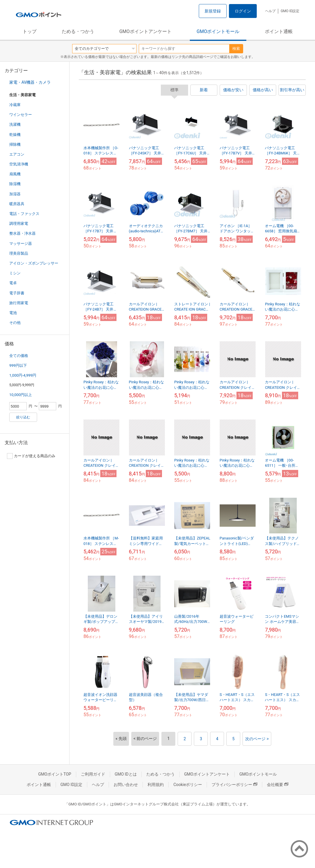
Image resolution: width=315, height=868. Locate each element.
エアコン (17, 154)
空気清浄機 (19, 164)
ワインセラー (21, 115)
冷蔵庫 (15, 105)
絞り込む (23, 417)
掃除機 (15, 144)
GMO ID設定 (290, 11)
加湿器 (15, 194)
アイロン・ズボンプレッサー (34, 263)
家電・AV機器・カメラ (30, 82)
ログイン (243, 11)
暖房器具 (17, 204)
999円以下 (18, 365)
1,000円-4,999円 (23, 375)
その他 (15, 323)
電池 (13, 313)
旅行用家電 (19, 303)
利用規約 (156, 785)
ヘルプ (270, 11)
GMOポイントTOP (55, 774)
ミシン (15, 273)
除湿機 (15, 184)
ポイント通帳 (279, 31)
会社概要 (278, 785)
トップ (30, 31)
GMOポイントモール (218, 31)
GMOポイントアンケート (145, 31)
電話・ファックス (24, 214)
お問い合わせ (126, 785)
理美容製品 (19, 253)
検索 (236, 49)
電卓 (13, 283)
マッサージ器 (21, 244)
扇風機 (15, 174)
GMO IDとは (126, 774)
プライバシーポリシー (234, 785)
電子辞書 (17, 293)
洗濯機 (15, 124)
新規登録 (213, 11)
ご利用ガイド (93, 774)
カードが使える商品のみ (31, 456)
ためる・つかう (78, 31)
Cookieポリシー (188, 785)
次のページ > (257, 739)
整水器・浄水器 (22, 233)
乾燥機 (15, 135)
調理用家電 (19, 224)
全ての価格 (19, 356)
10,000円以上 (21, 395)
